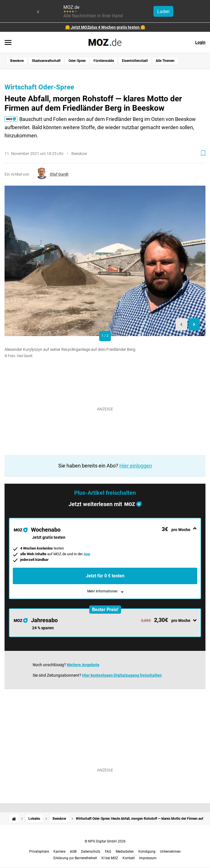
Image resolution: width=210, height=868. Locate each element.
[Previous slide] (181, 324)
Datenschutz (91, 852)
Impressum (148, 858)
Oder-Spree (77, 61)
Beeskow (17, 61)
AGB (73, 852)
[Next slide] (194, 324)
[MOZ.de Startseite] (105, 42)
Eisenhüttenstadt (135, 61)
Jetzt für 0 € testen (105, 576)
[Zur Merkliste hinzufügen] (203, 153)
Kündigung (147, 852)
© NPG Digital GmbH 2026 (105, 841)
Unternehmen (170, 852)
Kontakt (129, 858)
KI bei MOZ (110, 858)
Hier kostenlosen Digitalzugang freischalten (122, 675)
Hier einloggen (136, 466)
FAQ (108, 852)
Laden (163, 11)
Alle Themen (165, 61)
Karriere (59, 852)
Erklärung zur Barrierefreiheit (75, 858)
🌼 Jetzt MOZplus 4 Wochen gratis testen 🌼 (105, 27)
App (87, 554)
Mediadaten (125, 852)
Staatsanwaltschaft (46, 61)
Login (200, 42)
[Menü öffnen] (8, 43)
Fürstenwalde (104, 61)
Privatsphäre (39, 852)
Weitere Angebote (83, 665)
